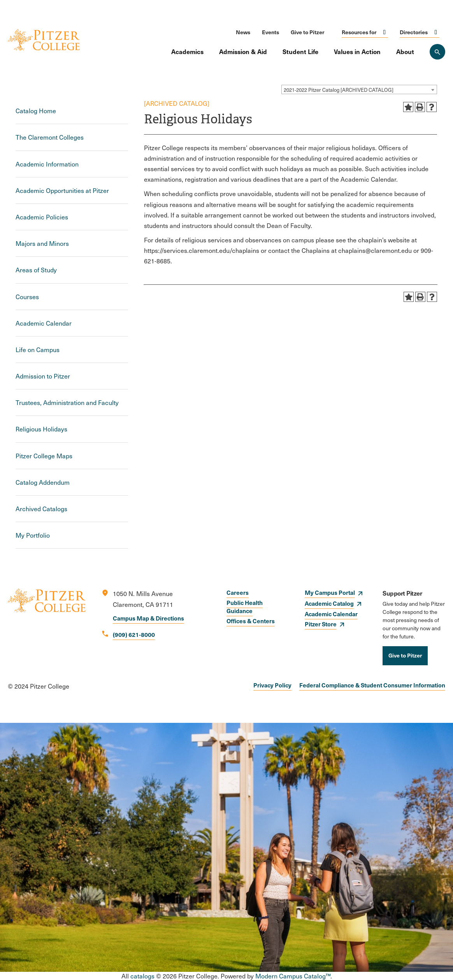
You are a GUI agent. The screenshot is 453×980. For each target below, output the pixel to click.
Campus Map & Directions (148, 618)
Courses (27, 297)
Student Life (300, 51)
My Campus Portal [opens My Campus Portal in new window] (330, 592)
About (405, 51)
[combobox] (359, 89)
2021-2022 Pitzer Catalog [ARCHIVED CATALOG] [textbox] (339, 90)
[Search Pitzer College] (437, 52)
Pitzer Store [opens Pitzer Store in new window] (321, 624)
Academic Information (47, 164)
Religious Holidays (41, 429)
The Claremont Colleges (50, 137)
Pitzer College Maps (44, 456)
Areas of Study (36, 270)
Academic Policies (42, 217)
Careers (238, 592)
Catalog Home (36, 111)
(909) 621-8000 (134, 634)
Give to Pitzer (307, 32)
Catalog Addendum (43, 482)
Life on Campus (38, 350)
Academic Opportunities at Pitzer (62, 190)
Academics (187, 51)
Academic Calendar (44, 323)
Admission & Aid (243, 51)
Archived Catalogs (41, 509)
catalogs (142, 976)
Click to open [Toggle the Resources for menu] (385, 32)
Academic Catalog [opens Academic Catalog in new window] (329, 603)
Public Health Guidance (245, 607)
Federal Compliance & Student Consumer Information (372, 685)
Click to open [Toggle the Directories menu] (436, 32)
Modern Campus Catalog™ (293, 976)
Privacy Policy (272, 685)
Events (270, 32)
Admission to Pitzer (43, 376)
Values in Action (357, 51)
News (243, 32)
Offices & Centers (251, 621)
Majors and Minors (42, 243)
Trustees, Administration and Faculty (67, 402)
